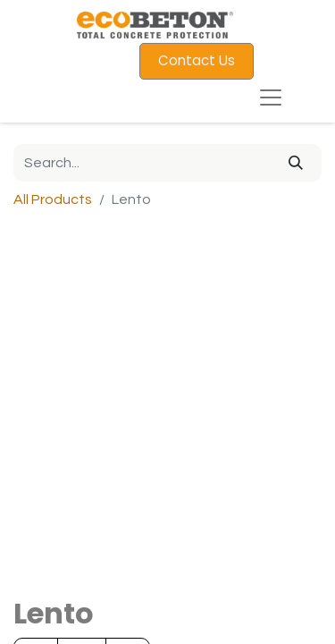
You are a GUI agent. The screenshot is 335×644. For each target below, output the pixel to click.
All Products (53, 199)
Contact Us (197, 60)
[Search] (296, 163)
